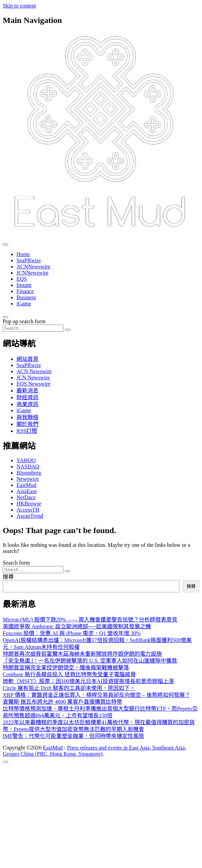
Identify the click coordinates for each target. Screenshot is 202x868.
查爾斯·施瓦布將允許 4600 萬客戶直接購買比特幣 (62, 702)
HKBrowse (29, 504)
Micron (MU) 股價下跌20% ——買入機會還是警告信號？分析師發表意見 (90, 620)
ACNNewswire (33, 267)
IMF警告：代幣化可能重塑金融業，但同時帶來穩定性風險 (73, 736)
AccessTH (28, 510)
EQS (22, 279)
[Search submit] (68, 330)
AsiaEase (27, 491)
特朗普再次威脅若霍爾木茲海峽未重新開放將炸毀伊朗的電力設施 (82, 654)
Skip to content (19, 6)
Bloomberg (29, 473)
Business (26, 297)
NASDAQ (28, 467)
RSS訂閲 (27, 431)
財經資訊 (27, 397)
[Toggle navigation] (5, 244)
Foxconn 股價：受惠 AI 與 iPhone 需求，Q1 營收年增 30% (72, 633)
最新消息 (27, 391)
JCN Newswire (33, 378)
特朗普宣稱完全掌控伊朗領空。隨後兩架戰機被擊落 (66, 668)
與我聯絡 (27, 417)
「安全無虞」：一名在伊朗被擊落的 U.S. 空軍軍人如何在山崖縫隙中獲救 (90, 661)
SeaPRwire (29, 260)
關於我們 (27, 424)
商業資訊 (27, 404)
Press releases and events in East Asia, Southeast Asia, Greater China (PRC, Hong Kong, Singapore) (94, 751)
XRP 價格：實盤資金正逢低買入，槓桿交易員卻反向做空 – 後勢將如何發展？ (97, 695)
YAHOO (26, 460)
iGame (24, 304)
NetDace (26, 497)
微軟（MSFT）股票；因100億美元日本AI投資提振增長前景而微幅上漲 (88, 681)
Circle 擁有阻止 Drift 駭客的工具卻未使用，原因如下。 (69, 688)
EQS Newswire (33, 384)
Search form (16, 563)
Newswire (28, 479)
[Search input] (33, 328)
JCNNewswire (32, 273)
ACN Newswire (34, 371)
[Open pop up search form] (5, 317)
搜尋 (8, 577)
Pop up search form (24, 321)
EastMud (26, 485)
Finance (25, 291)
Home (23, 254)
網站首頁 (27, 359)
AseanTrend (30, 516)
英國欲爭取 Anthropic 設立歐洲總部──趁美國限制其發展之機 (77, 626)
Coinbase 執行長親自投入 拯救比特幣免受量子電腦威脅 (69, 674)
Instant (24, 285)
